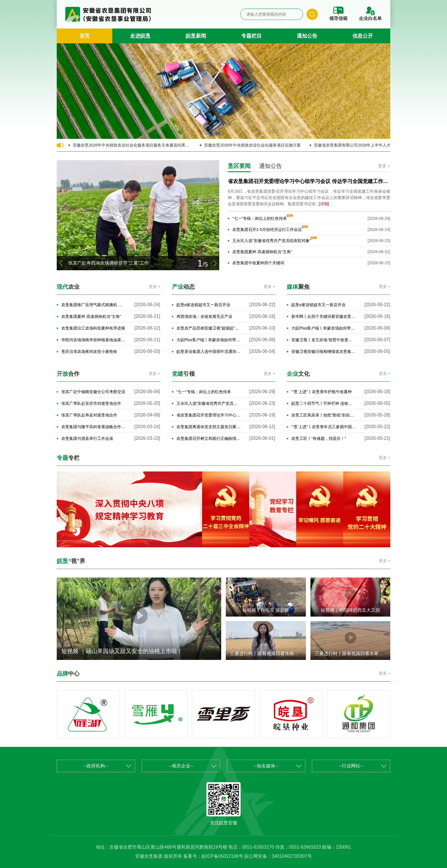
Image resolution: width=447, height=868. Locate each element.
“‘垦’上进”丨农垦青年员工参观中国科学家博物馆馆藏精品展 (324, 427)
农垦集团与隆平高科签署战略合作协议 (94, 427)
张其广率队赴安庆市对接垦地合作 (91, 403)
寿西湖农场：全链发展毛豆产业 (204, 316)
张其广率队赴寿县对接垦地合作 (89, 415)
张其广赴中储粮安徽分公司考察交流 (93, 392)
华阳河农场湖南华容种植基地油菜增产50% (94, 340)
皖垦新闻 (196, 36)
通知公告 (307, 36)
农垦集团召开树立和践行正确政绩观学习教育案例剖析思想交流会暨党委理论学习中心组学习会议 (209, 438)
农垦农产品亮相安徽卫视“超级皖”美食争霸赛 (209, 328)
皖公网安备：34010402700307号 (278, 856)
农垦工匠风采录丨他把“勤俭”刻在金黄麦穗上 (324, 415)
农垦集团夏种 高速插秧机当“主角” (262, 252)
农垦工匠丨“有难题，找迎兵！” (319, 438)
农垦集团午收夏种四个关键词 (258, 263)
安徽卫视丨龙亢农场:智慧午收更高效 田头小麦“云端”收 (324, 340)
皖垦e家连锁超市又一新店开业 (204, 305)
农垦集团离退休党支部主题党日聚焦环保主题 (209, 427)
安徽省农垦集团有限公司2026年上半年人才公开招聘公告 (364, 145)
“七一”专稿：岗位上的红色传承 (260, 218)
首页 (85, 36)
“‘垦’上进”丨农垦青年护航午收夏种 (322, 392)
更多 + (384, 166)
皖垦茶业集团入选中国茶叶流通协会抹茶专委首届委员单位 (209, 351)
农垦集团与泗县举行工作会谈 (87, 438)
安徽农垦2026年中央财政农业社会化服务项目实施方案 (252, 145)
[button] (61, 263)
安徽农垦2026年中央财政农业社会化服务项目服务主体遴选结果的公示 (132, 145)
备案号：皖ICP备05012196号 (213, 856)
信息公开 (363, 36)
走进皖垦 (140, 36)
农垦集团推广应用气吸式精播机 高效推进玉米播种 (94, 305)
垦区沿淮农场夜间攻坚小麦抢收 (89, 351)
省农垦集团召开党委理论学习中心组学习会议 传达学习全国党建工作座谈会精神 (209, 415)
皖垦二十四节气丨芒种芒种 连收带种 (324, 403)
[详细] (324, 204)
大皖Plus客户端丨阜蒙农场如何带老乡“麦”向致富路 (209, 340)
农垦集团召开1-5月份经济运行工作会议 (267, 229)
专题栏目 (251, 36)
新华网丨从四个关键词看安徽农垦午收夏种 (324, 316)
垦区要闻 (239, 166)
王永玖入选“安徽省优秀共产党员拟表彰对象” (272, 241)
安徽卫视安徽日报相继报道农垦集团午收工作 (324, 351)
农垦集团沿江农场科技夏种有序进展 (93, 328)
